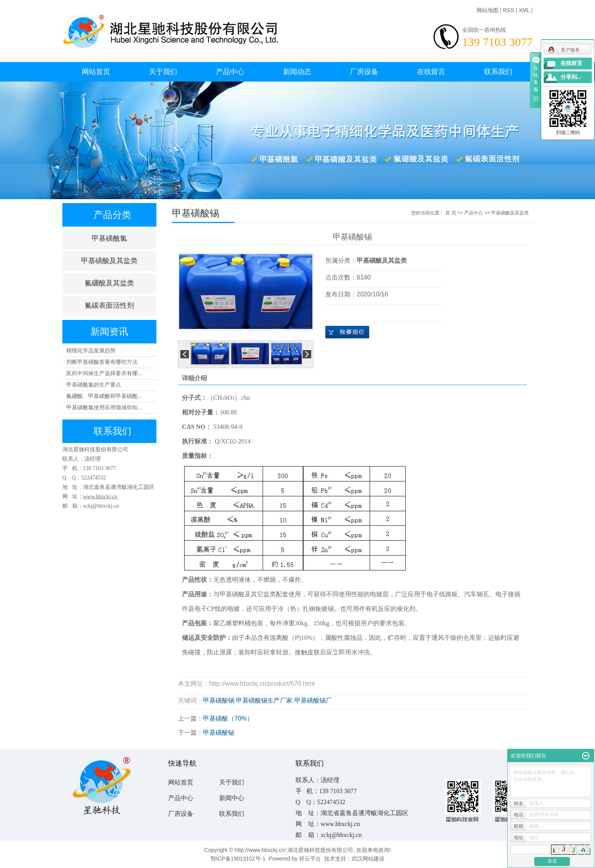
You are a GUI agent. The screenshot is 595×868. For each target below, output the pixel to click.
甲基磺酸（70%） (228, 718)
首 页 (451, 213)
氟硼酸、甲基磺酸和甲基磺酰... (104, 396)
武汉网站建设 (368, 859)
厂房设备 (364, 72)
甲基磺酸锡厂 (313, 700)
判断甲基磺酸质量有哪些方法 (102, 362)
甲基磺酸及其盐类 (109, 261)
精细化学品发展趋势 (91, 350)
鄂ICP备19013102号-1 (238, 859)
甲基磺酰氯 (109, 238)
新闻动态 (297, 72)
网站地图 (488, 10)
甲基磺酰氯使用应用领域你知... (104, 407)
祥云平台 (310, 859)
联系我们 (498, 72)
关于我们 (163, 72)
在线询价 (347, 332)
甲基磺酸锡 (219, 700)
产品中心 (230, 72)
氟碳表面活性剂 (109, 305)
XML (524, 10)
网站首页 (96, 72)
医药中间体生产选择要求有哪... (104, 373)
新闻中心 (232, 798)
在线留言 (431, 72)
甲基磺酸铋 (219, 733)
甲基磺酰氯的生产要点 (94, 385)
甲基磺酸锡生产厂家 (264, 700)
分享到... (571, 77)
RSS (509, 10)
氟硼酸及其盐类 (109, 283)
